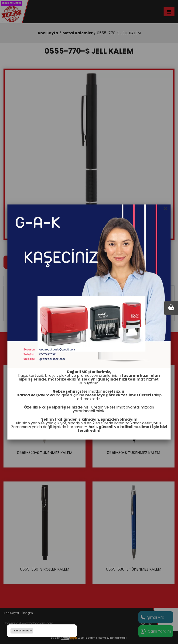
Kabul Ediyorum (22, 631)
